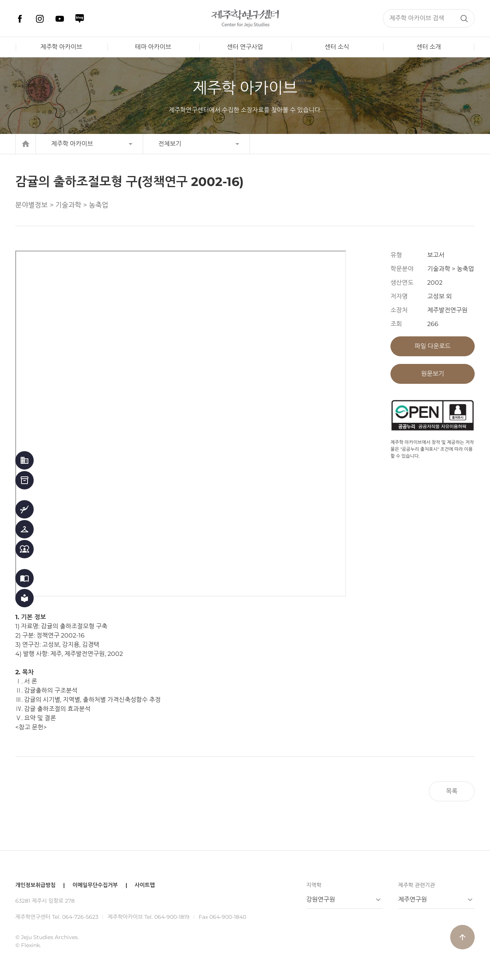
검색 (464, 18)
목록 (452, 791)
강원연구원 (321, 899)
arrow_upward (462, 937)
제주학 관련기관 (416, 885)
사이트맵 (145, 885)
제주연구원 (412, 899)
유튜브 (60, 19)
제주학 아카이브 (61, 47)
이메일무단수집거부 (95, 885)
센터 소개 (429, 47)
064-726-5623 (80, 917)
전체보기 (170, 144)
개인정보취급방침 (35, 885)
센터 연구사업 (245, 47)
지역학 (314, 885)
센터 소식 (337, 47)
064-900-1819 (172, 917)
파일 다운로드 (433, 346)
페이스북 (20, 19)
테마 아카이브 (153, 47)
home (26, 144)
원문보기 (433, 374)
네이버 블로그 (80, 19)
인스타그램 (40, 19)
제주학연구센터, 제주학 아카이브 (245, 18)
